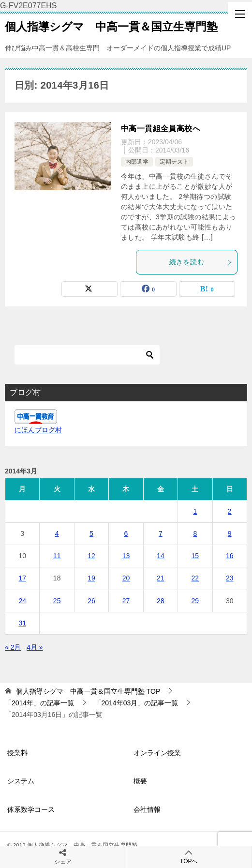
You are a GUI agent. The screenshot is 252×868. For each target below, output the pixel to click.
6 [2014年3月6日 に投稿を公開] (126, 533)
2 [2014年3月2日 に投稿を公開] (230, 511)
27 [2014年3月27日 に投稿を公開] (126, 601)
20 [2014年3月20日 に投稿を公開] (126, 578)
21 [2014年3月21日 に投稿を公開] (161, 578)
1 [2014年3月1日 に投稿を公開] (195, 511)
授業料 (17, 753)
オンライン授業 (157, 753)
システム (21, 781)
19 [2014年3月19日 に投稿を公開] (91, 578)
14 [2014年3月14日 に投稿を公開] (161, 556)
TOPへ (189, 857)
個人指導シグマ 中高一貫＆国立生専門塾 (111, 26)
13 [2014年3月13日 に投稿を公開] (126, 556)
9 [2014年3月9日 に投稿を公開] (230, 533)
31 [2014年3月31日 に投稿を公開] (22, 623)
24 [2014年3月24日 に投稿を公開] (22, 601)
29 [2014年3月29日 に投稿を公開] (195, 601)
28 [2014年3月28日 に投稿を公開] (161, 601)
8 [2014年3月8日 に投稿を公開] (195, 533)
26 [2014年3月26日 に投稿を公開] (91, 601)
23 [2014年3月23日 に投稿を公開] (230, 578)
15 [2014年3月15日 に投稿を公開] (195, 556)
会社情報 (147, 809)
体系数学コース (31, 809)
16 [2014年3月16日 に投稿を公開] (230, 556)
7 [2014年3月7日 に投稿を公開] (161, 533)
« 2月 (13, 647)
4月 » (35, 647)
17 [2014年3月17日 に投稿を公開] (22, 578)
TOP (88, 691)
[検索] (87, 355)
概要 (140, 781)
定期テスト (174, 162)
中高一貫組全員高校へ (161, 129)
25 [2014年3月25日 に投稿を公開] (57, 601)
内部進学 (137, 162)
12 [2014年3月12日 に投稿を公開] (91, 556)
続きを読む (201, 262)
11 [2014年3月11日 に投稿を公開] (57, 556)
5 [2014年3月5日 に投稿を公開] (91, 533)
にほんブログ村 (38, 430)
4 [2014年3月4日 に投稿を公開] (57, 533)
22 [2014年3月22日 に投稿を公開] (195, 578)
